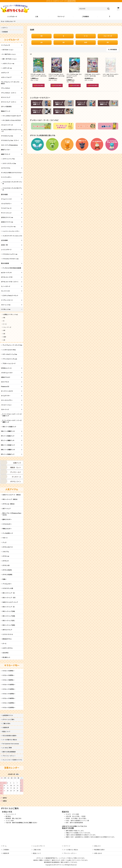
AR (41, 42)
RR (42, 36)
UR (108, 42)
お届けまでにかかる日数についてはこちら (74, 826)
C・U (86, 36)
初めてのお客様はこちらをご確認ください (25, 823)
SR (64, 42)
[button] (110, 17)
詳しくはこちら (17, 818)
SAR (86, 42)
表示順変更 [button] (113, 50)
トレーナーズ (108, 36)
